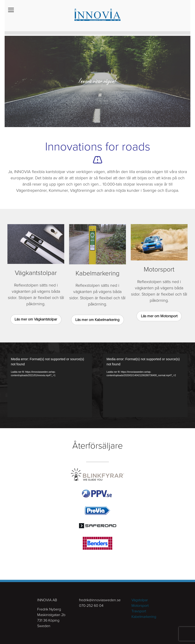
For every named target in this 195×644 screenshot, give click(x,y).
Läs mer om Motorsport (159, 316)
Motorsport (140, 606)
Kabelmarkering (144, 617)
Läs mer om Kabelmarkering (97, 320)
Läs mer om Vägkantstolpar (36, 319)
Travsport (139, 611)
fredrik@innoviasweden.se (100, 600)
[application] (50, 385)
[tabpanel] (97, 81)
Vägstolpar (140, 600)
